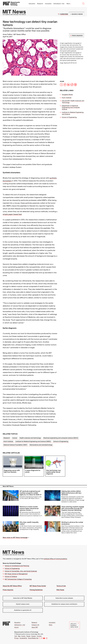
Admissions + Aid (59, 4)
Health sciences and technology (30, 438)
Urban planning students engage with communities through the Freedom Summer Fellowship (73, 508)
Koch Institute (67, 98)
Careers (34, 636)
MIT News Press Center (38, 586)
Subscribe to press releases (64, 598)
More (69, 4)
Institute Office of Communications (55, 559)
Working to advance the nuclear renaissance (72, 523)
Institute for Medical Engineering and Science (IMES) (33, 441)
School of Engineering (69, 117)
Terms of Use (61, 586)
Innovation (48, 4)
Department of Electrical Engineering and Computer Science (71, 107)
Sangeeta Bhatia (67, 95)
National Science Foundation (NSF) (15, 445)
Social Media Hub (33, 638)
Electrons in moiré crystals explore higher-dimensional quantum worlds (29, 508)
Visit (16, 636)
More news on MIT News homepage (15, 538)
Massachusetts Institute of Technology (26, 632)
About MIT (35, 627)
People (28, 636)
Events (23, 636)
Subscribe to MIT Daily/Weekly (23, 598)
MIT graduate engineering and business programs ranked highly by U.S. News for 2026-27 (30, 493)
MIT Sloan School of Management (16, 574)
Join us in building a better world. (75, 625)
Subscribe (64, 14)
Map (19, 636)
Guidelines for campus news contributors (64, 604)
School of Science (11, 576)
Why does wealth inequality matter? (29, 523)
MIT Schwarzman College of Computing (18, 579)
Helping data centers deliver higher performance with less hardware (71, 493)
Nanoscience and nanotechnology (41, 445)
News (51, 625)
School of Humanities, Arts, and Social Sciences (21, 571)
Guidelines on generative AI (23, 610)
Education (32, 4)
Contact (39, 636)
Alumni (16, 627)
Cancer (15, 438)
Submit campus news (23, 604)
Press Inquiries (8, 590)
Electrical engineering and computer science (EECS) (61, 438)
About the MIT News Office (12, 586)
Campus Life (35, 625)
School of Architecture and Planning (17, 566)
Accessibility (23, 638)
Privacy (17, 638)
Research (40, 4)
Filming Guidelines (36, 590)
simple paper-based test (12, 214)
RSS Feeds (60, 590)
